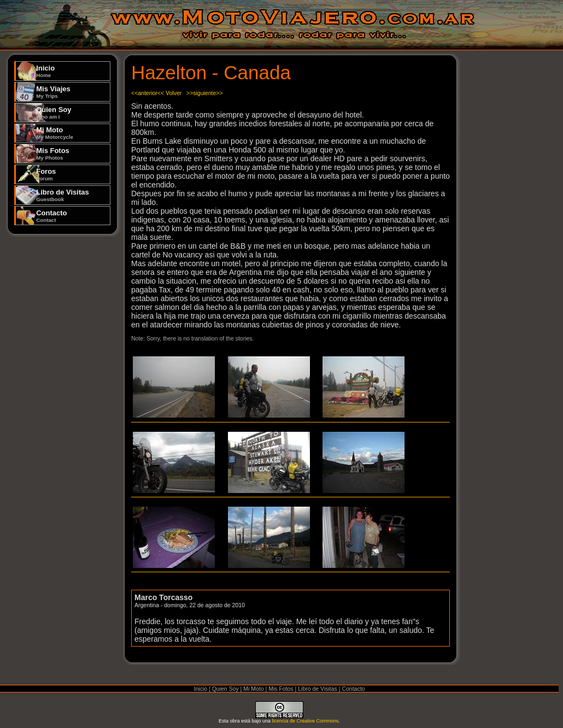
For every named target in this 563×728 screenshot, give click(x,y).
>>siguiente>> (205, 93)
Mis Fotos (53, 154)
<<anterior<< (148, 93)
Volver (174, 93)
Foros (46, 174)
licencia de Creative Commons (306, 721)
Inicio (45, 71)
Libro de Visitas (63, 195)
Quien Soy (54, 113)
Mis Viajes (53, 92)
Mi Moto (55, 133)
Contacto (51, 216)
